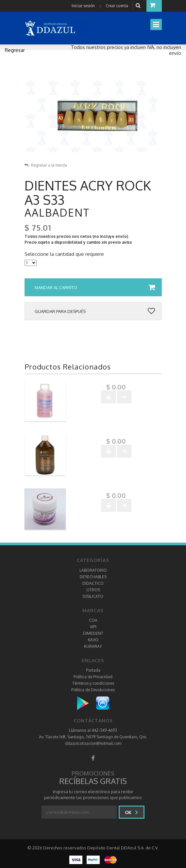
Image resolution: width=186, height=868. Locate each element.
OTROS (93, 590)
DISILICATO (93, 596)
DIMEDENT (93, 633)
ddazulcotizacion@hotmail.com (93, 743)
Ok (132, 812)
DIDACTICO (93, 583)
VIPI (93, 627)
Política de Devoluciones (93, 690)
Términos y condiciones (93, 683)
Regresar (15, 50)
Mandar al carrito (95, 287)
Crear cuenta (117, 6)
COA (93, 620)
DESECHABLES (93, 577)
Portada (93, 670)
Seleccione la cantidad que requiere (64, 254)
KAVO (93, 640)
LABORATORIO (93, 570)
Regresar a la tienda (46, 165)
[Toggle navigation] (156, 25)
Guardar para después (95, 311)
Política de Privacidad (93, 677)
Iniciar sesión (83, 6)
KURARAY (93, 646)
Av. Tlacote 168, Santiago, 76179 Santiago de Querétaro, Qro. (93, 737)
